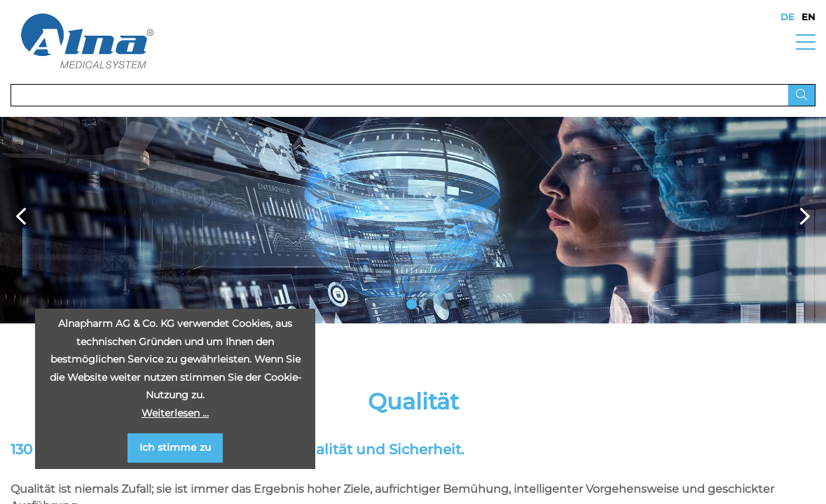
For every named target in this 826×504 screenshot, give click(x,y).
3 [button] (447, 304)
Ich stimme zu (175, 447)
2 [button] (429, 304)
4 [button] (464, 304)
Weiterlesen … (175, 413)
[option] (413, 220)
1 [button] (412, 304)
